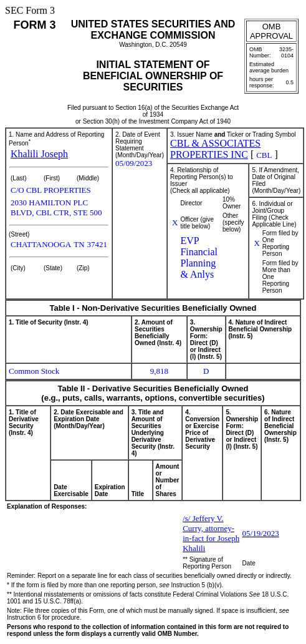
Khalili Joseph (39, 154)
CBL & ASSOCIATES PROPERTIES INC (215, 149)
